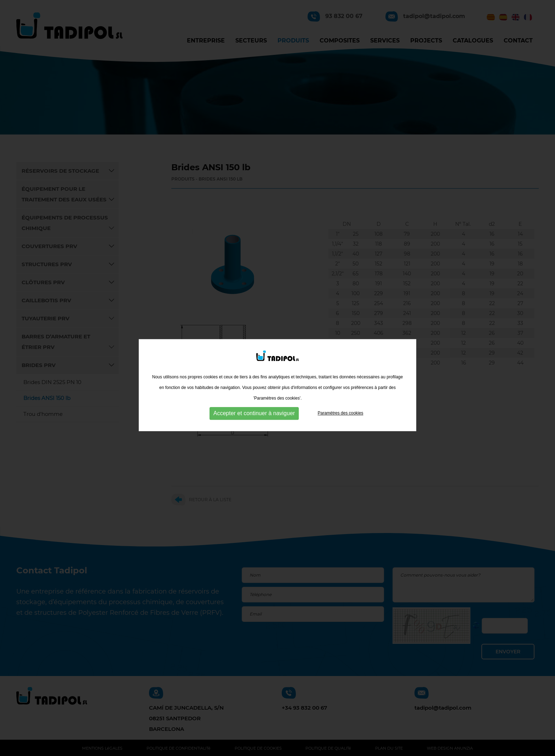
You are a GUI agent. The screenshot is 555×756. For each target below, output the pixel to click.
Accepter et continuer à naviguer (254, 420)
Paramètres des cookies (340, 419)
